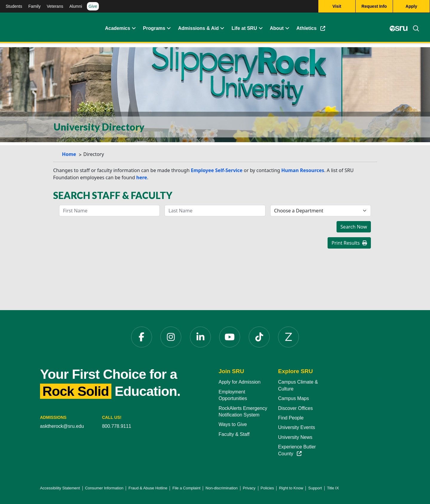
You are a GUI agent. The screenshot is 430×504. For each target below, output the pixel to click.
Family (34, 6)
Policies (267, 488)
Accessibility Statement (60, 488)
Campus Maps (293, 398)
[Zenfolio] (288, 337)
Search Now (354, 227)
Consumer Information (104, 488)
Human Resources (303, 170)
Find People (291, 418)
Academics (118, 28)
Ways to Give (233, 424)
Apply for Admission (240, 382)
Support (315, 488)
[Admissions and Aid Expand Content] (221, 28)
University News (295, 437)
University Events (297, 427)
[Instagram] (171, 337)
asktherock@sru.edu (62, 426)
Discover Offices (295, 408)
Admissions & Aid (198, 28)
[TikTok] (259, 337)
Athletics (311, 28)
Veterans (55, 6)
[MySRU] (399, 28)
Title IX (333, 488)
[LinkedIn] (200, 337)
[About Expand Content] (168, 28)
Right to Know (291, 488)
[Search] (414, 28)
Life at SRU (244, 28)
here (142, 177)
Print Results (349, 243)
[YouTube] (230, 337)
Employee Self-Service (217, 170)
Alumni (76, 6)
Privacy (249, 488)
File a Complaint (186, 488)
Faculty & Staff (234, 434)
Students (14, 6)
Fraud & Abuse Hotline (148, 488)
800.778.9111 (117, 426)
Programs (154, 28)
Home (69, 154)
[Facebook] (142, 337)
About (277, 28)
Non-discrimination (222, 488)
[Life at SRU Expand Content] (259, 28)
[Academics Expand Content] (133, 28)
